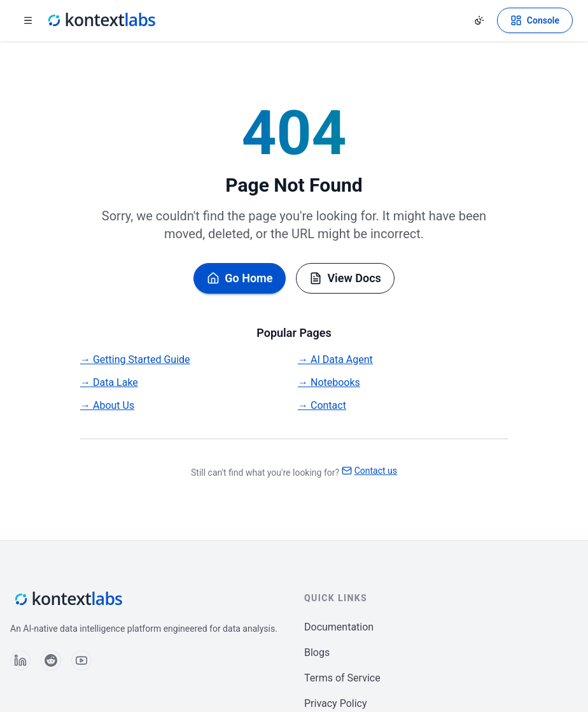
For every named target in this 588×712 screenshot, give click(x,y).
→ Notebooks (329, 382)
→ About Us (107, 405)
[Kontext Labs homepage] (101, 20)
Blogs (317, 652)
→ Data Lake (109, 382)
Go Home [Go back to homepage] (240, 278)
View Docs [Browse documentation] (345, 278)
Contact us (369, 471)
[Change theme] (479, 20)
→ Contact (322, 405)
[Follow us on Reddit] (51, 660)
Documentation (339, 627)
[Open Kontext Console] (535, 20)
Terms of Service (342, 678)
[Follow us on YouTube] (81, 660)
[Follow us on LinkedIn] (20, 660)
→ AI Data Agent (335, 360)
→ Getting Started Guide (135, 360)
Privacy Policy (336, 703)
